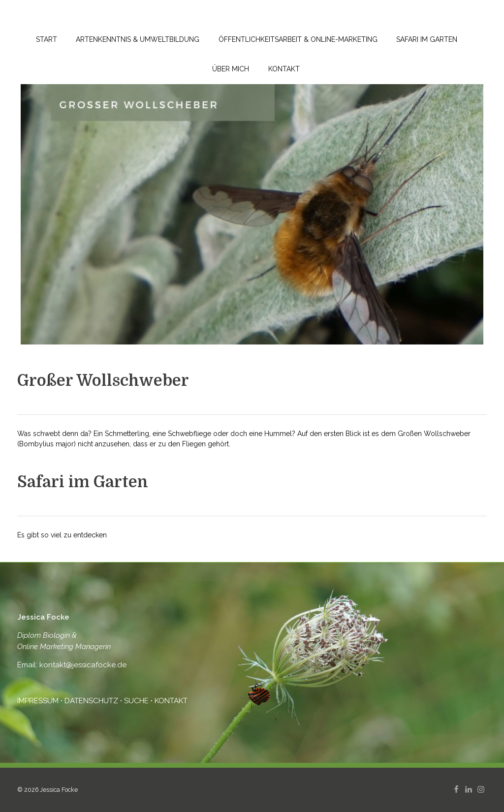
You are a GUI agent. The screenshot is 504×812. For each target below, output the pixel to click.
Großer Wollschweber (103, 381)
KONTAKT (171, 701)
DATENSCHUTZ (91, 701)
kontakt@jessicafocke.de (82, 665)
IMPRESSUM (39, 701)
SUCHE (136, 701)
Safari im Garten (83, 482)
